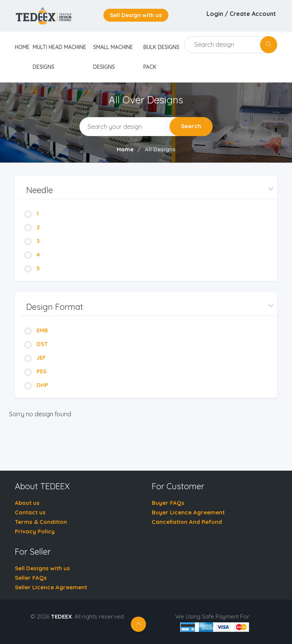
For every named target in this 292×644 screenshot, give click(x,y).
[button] (149, 190)
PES (35, 371)
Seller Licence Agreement (51, 587)
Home (125, 149)
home (22, 47)
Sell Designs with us (42, 568)
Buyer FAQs (168, 503)
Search (191, 126)
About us (27, 503)
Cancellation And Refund (187, 522)
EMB (36, 330)
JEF (35, 358)
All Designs (160, 149)
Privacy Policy (35, 531)
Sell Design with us (136, 15)
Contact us (30, 512)
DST (36, 344)
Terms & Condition (41, 522)
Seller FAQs (31, 578)
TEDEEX (61, 616)
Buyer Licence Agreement (188, 512)
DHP (36, 385)
